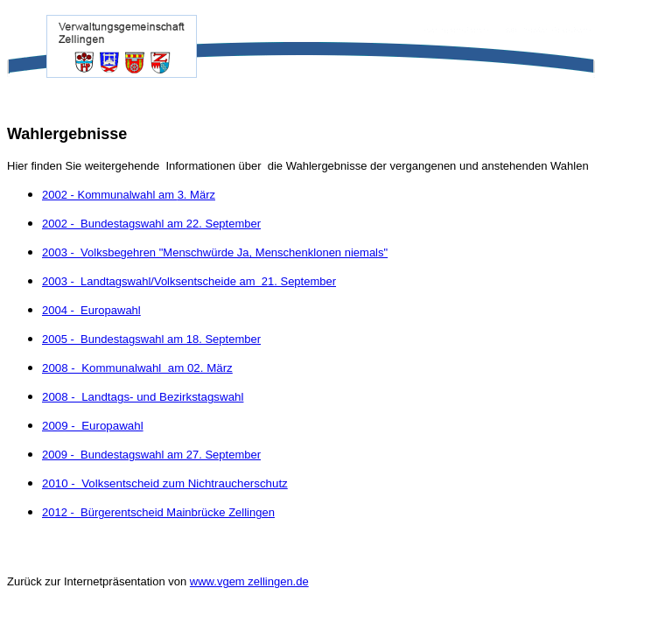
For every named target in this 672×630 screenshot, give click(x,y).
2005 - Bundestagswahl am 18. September (151, 339)
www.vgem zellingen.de (249, 581)
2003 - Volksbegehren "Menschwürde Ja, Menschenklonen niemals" (215, 252)
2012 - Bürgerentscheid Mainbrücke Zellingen (158, 512)
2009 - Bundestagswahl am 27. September (151, 455)
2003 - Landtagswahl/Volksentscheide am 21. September (189, 281)
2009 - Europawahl (93, 426)
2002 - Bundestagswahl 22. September (151, 224)
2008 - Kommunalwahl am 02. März (137, 368)
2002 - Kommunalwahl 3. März (129, 195)
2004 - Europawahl (91, 310)
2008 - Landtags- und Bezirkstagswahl (143, 397)
